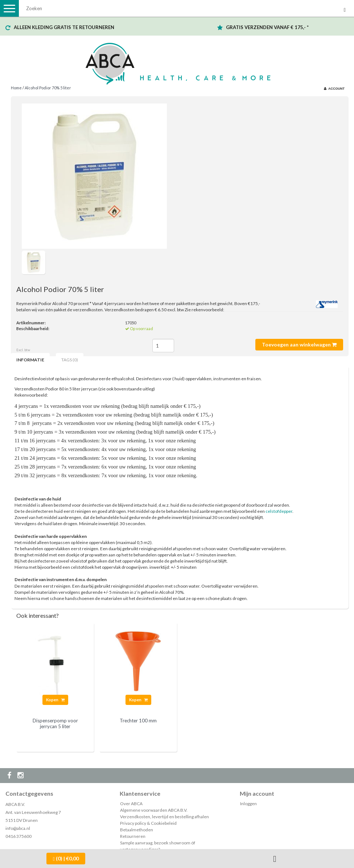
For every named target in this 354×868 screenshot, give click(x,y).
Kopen (55, 700)
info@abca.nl (18, 828)
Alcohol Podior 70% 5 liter (48, 88)
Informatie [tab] (30, 360)
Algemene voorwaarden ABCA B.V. (154, 810)
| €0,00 (66, 859)
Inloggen (248, 804)
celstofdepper (279, 511)
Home (16, 88)
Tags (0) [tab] (70, 360)
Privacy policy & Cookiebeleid (148, 823)
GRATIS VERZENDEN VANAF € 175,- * (267, 27)
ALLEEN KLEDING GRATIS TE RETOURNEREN (64, 27)
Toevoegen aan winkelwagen (299, 344)
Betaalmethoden (137, 830)
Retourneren (133, 836)
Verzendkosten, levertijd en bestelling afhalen (164, 817)
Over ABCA (131, 804)
